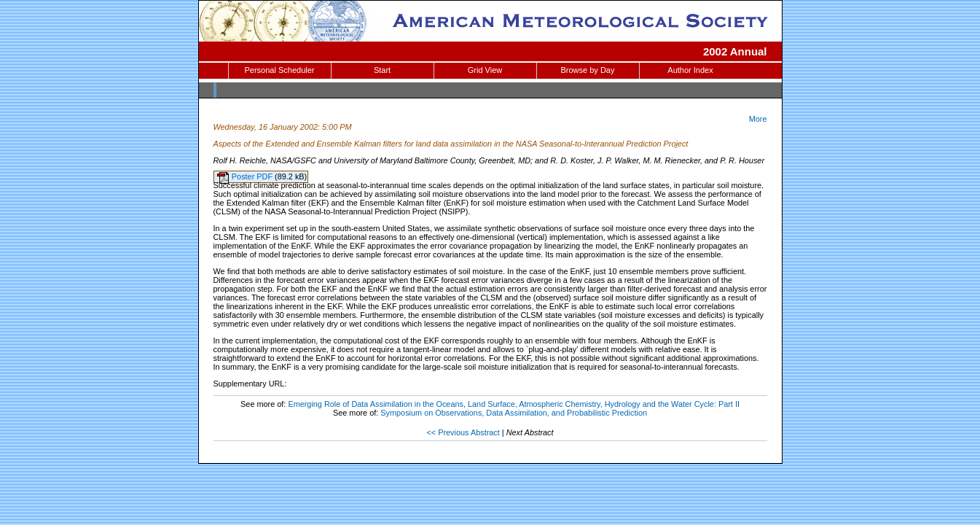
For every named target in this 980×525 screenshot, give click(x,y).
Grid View (485, 70)
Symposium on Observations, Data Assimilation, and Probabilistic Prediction (514, 413)
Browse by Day (588, 70)
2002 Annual (735, 51)
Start (382, 70)
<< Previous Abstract (463, 432)
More (758, 119)
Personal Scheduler (279, 70)
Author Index (690, 70)
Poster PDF (253, 176)
